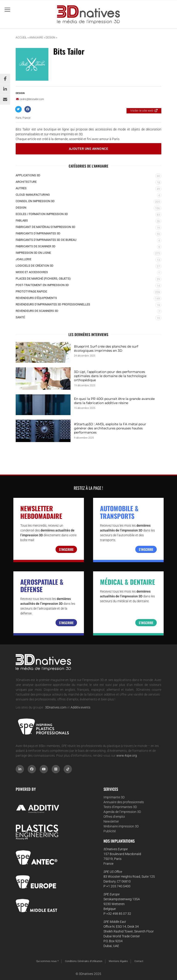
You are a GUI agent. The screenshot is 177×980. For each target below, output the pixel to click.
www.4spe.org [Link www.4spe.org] (127, 756)
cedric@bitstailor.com (30, 99)
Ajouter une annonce (89, 149)
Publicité (110, 831)
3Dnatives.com (56, 707)
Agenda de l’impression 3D (122, 812)
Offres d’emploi (114, 817)
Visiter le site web (142, 111)
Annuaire (36, 38)
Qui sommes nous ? (47, 961)
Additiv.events (80, 707)
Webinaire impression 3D (121, 826)
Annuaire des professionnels (124, 802)
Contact (139, 961)
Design (50, 38)
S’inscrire (66, 549)
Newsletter (111, 821)
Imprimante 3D (114, 797)
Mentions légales (118, 961)
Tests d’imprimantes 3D (120, 807)
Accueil (21, 38)
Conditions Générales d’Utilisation (84, 961)
